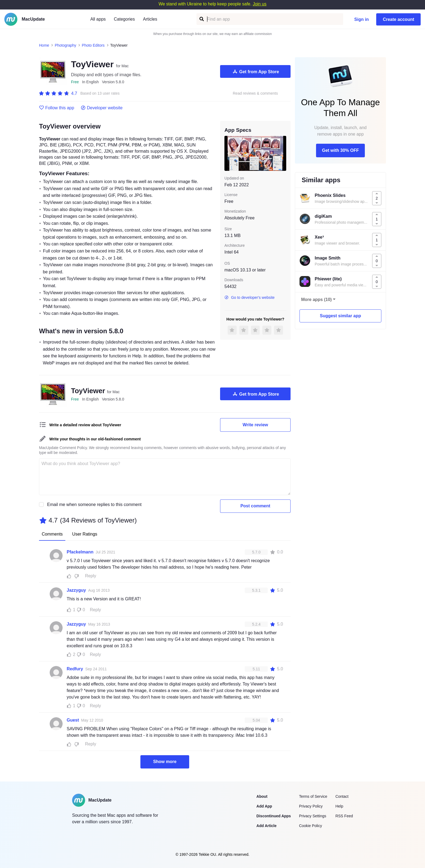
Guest (73, 720)
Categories (124, 19)
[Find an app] (201, 19)
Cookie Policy (310, 826)
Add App (264, 806)
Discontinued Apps (274, 816)
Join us (260, 4)
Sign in (361, 19)
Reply (91, 576)
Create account (398, 19)
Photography (65, 45)
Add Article (266, 826)
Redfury (75, 669)
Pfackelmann (80, 552)
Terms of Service (313, 796)
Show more (165, 762)
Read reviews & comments (255, 93)
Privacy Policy (311, 806)
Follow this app (57, 108)
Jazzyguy (76, 590)
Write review (255, 425)
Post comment (255, 506)
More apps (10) (316, 300)
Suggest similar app (340, 316)
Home (44, 45)
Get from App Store (255, 72)
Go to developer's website (249, 297)
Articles (150, 19)
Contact (342, 796)
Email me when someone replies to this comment (94, 505)
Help (339, 806)
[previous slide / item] (228, 153)
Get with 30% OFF (340, 150)
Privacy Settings (313, 816)
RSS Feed (344, 816)
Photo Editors (93, 45)
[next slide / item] (282, 153)
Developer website (102, 108)
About (262, 796)
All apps (98, 19)
